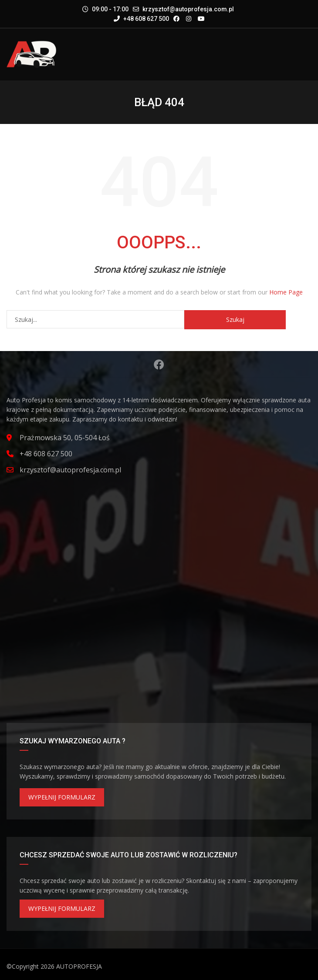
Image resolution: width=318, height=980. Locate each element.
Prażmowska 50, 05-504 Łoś (65, 438)
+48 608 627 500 (141, 19)
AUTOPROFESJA (79, 966)
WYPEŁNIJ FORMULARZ (62, 797)
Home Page (286, 292)
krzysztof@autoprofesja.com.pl (188, 9)
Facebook (159, 365)
